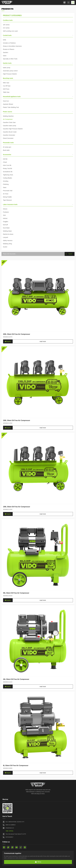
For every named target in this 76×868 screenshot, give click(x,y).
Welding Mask (7, 231)
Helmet (5, 218)
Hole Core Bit (7, 165)
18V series (6, 25)
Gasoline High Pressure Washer (13, 129)
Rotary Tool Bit (7, 168)
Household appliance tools (38, 97)
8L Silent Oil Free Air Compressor (16, 807)
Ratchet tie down (8, 234)
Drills (5, 40)
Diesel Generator (8, 138)
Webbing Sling (7, 244)
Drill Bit (5, 159)
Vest (4, 215)
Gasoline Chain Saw (9, 122)
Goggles (6, 222)
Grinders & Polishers (9, 43)
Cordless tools (38, 20)
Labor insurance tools (38, 204)
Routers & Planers (9, 49)
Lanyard (5, 237)
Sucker (5, 247)
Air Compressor (8, 119)
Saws (5, 56)
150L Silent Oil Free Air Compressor (17, 462)
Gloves (5, 209)
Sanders (6, 52)
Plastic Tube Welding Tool (11, 107)
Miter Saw (6, 83)
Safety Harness (8, 241)
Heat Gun (6, 101)
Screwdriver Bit (8, 172)
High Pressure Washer (10, 74)
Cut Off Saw (7, 86)
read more (43, 383)
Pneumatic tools (38, 143)
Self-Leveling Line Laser (10, 31)
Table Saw (6, 92)
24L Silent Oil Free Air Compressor (16, 720)
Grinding (6, 181)
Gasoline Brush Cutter (10, 132)
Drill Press (6, 89)
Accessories (38, 155)
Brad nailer (6, 150)
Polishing (6, 184)
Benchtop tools (38, 78)
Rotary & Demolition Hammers (12, 46)
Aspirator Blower (8, 104)
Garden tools (38, 63)
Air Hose (6, 194)
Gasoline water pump (9, 126)
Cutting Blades (7, 178)
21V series (6, 28)
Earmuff (5, 225)
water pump (7, 68)
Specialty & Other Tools (10, 59)
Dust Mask (6, 228)
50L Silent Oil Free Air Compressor (16, 634)
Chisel (5, 162)
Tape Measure (7, 200)
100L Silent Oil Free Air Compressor (17, 548)
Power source (38, 112)
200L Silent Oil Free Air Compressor (17, 375)
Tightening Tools (8, 175)
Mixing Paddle (7, 197)
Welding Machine (8, 116)
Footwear (6, 212)
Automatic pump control (10, 71)
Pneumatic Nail (8, 191)
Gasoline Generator (9, 135)
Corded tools (38, 35)
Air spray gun (7, 147)
